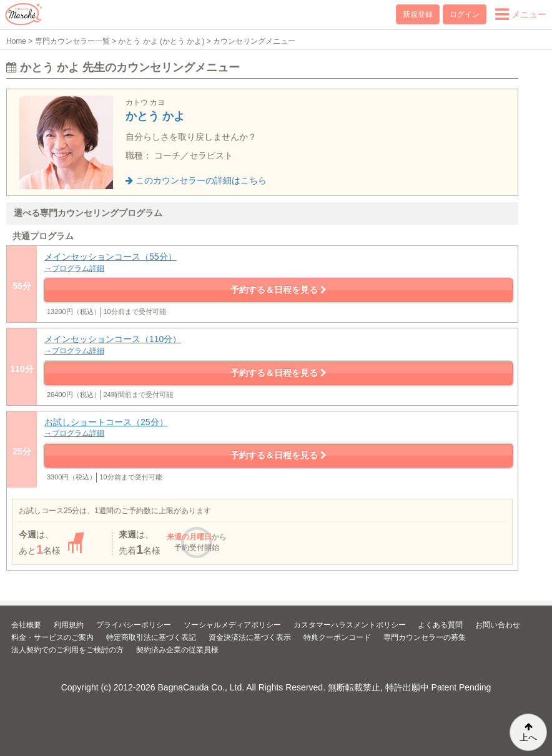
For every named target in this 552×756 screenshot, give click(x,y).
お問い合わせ (498, 625)
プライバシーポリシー (134, 625)
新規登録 (418, 14)
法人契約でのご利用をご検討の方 (67, 650)
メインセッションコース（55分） (278, 263)
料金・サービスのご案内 (52, 637)
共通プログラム (43, 236)
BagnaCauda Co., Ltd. (201, 687)
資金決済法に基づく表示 (250, 637)
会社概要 (26, 625)
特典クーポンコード (337, 637)
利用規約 (69, 625)
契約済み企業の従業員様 (177, 650)
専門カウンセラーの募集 (425, 637)
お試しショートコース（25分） (278, 428)
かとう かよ (155, 116)
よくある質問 (440, 625)
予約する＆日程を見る (278, 290)
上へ (528, 732)
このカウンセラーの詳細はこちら (196, 180)
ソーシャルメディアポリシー (232, 625)
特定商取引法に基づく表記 (151, 637)
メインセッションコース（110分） (278, 345)
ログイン (465, 14)
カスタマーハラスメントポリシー (350, 625)
